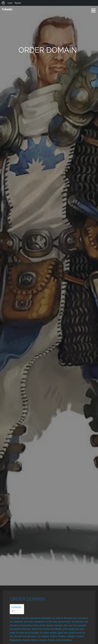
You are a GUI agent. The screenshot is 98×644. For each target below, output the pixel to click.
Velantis (7, 9)
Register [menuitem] (18, 3)
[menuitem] (3, 3)
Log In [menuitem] (10, 3)
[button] (94, 10)
